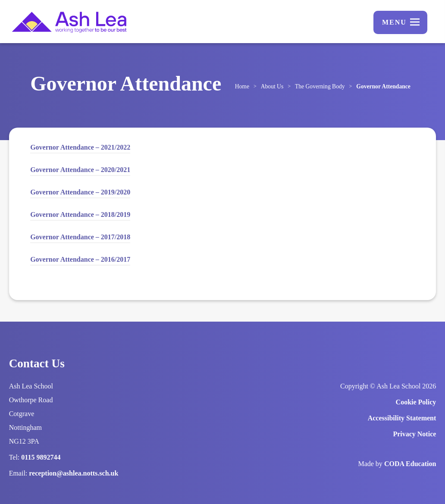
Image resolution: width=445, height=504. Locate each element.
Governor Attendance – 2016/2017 (80, 261)
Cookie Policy (416, 402)
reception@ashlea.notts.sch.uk (74, 473)
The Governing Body (320, 86)
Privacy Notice (414, 434)
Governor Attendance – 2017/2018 (80, 238)
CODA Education (410, 464)
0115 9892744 (41, 457)
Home (242, 86)
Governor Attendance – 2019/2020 (80, 192)
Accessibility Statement (402, 418)
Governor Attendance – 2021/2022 (80, 149)
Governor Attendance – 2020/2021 (80, 171)
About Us (272, 86)
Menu (394, 22)
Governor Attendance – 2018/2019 (80, 214)
